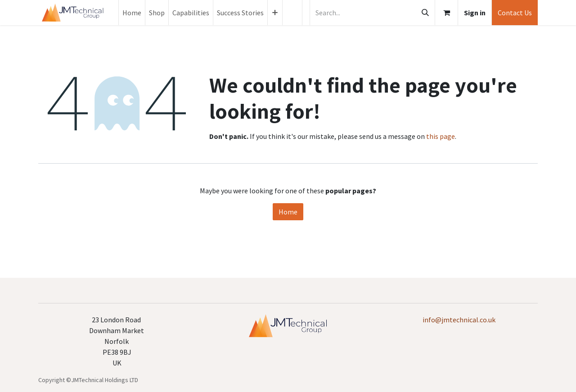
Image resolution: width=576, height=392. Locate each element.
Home (288, 212)
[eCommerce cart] (446, 13)
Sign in (475, 13)
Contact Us (515, 13)
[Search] (425, 13)
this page (441, 136)
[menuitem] (132, 13)
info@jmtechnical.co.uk (459, 320)
